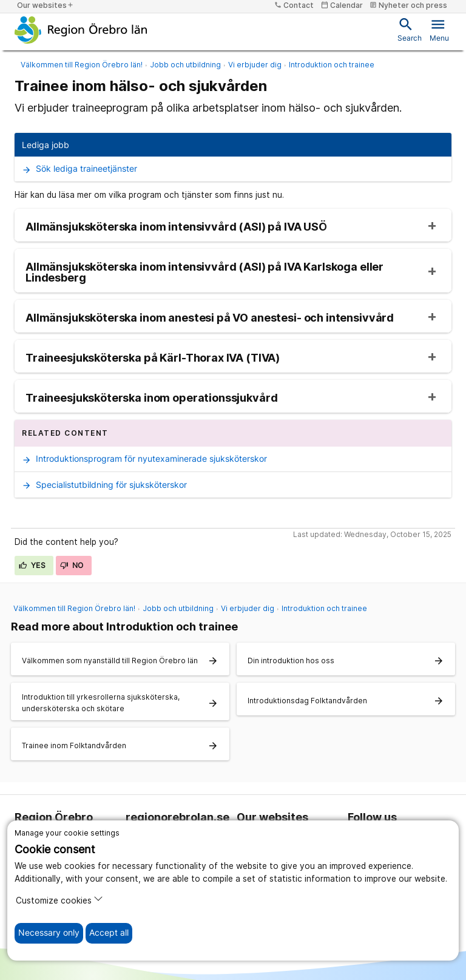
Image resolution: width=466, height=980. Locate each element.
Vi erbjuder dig (255, 65)
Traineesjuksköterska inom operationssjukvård (151, 398)
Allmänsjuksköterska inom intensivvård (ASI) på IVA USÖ (176, 227)
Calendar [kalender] (342, 5)
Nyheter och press (408, 5)
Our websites (46, 5)
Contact (294, 5)
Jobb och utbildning (185, 65)
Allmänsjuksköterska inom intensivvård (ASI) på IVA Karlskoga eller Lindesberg (204, 272)
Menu (439, 29)
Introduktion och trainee (332, 65)
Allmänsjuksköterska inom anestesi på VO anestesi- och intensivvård (210, 318)
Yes (32, 565)
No (72, 565)
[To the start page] (81, 30)
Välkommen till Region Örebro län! (82, 65)
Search (410, 29)
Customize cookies (59, 900)
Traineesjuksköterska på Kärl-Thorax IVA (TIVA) (153, 358)
